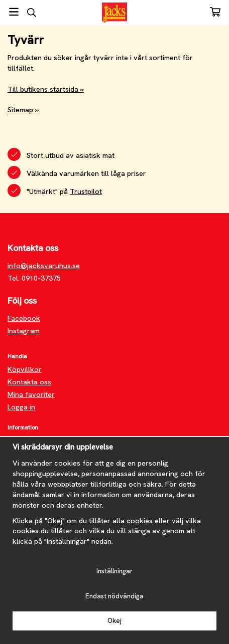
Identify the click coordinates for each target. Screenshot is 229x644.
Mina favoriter (31, 394)
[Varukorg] (215, 12)
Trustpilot (86, 191)
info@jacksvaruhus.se (44, 266)
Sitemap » (23, 110)
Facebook (24, 318)
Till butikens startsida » (46, 89)
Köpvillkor (25, 369)
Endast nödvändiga (114, 596)
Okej (114, 621)
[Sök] (31, 13)
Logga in (21, 407)
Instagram (24, 331)
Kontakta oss (29, 382)
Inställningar (114, 571)
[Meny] (14, 12)
